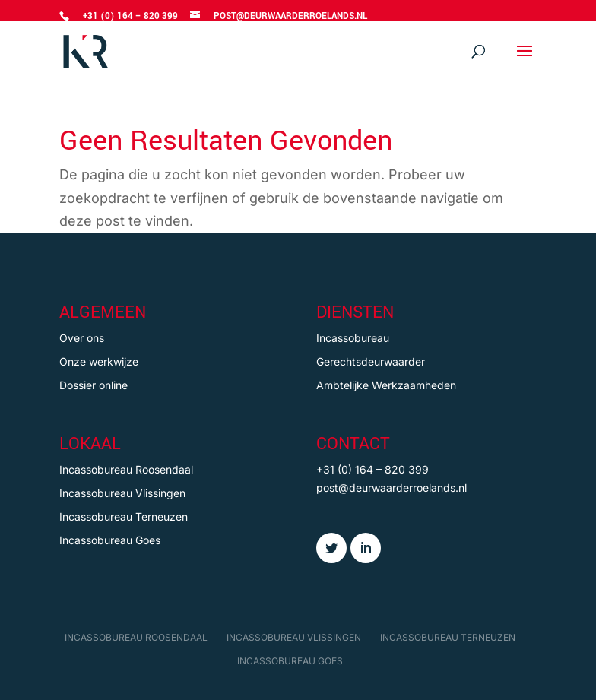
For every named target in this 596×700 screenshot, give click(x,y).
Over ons (82, 338)
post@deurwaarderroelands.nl (392, 488)
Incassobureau (353, 338)
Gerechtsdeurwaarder (371, 361)
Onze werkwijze (99, 361)
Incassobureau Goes (110, 540)
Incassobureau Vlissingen (122, 493)
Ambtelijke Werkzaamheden (386, 385)
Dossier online (94, 385)
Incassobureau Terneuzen (124, 516)
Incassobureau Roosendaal (126, 469)
